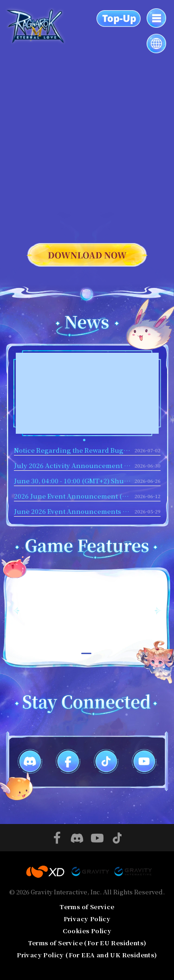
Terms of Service (87, 907)
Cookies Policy (87, 931)
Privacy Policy (87, 919)
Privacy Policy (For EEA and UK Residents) (87, 955)
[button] (84, 440)
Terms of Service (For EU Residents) (87, 943)
